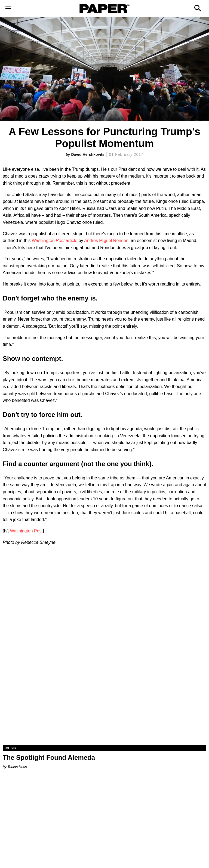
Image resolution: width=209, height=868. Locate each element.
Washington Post (26, 531)
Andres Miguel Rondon (106, 241)
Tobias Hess (17, 767)
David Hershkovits (88, 154)
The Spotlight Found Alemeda (49, 757)
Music (11, 748)
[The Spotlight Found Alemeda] (104, 694)
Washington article (55, 241)
